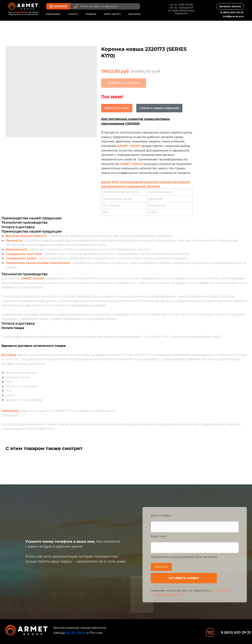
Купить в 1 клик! (117, 108)
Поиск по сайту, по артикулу (99, 6)
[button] (230, 6)
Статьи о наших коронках (159, 108)
